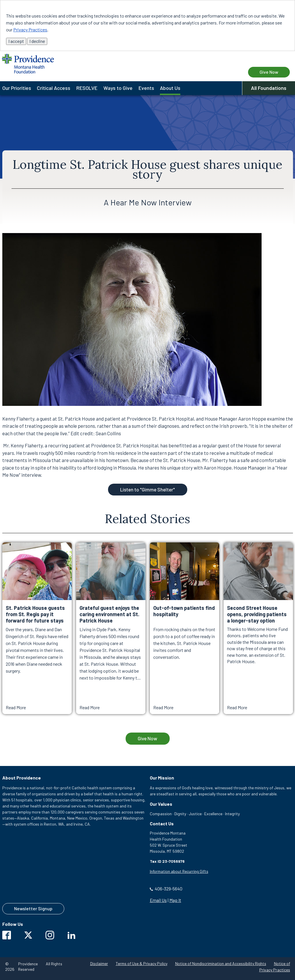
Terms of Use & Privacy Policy (142, 963)
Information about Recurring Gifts (179, 871)
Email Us (158, 900)
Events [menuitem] (146, 88)
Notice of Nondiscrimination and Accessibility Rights (221, 963)
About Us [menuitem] (170, 88)
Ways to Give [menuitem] (118, 88)
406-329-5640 (169, 889)
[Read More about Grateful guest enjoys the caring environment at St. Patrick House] (111, 628)
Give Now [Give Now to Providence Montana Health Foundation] (269, 72)
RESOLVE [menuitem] (87, 88)
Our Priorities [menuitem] (17, 88)
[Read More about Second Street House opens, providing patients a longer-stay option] (258, 628)
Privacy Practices (30, 30)
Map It (175, 900)
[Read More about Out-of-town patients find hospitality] (185, 628)
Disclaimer (99, 963)
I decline (37, 41)
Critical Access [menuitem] (54, 88)
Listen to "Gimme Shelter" (147, 489)
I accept (16, 41)
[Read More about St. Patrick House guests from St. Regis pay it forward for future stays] (37, 628)
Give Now (147, 738)
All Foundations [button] (269, 88)
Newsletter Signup (33, 908)
